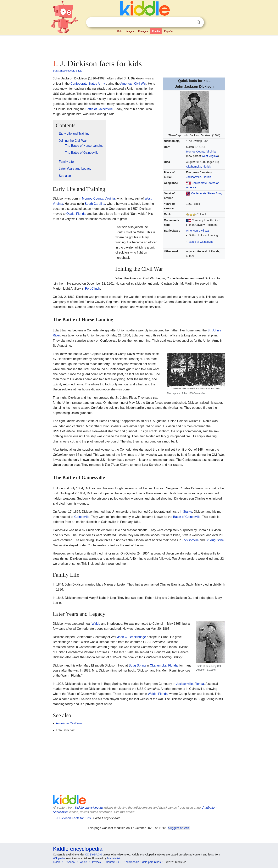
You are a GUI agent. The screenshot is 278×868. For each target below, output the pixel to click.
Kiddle (57, 862)
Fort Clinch (93, 289)
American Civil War (198, 231)
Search (198, 22)
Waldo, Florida (158, 694)
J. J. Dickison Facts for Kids (72, 818)
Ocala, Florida (76, 214)
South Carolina (95, 204)
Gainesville (82, 517)
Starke (188, 512)
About (84, 862)
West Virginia (210, 156)
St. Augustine (215, 540)
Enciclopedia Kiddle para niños (142, 862)
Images (130, 31)
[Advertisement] (139, 46)
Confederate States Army (207, 193)
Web (119, 31)
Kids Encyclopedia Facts (68, 71)
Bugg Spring (137, 665)
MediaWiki (114, 858)
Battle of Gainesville (201, 242)
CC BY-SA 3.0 (93, 855)
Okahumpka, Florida (199, 167)
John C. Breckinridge (132, 637)
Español (169, 31)
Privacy (97, 862)
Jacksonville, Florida (199, 177)
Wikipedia (59, 858)
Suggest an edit (179, 828)
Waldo (96, 624)
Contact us (112, 862)
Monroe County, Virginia (201, 152)
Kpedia (156, 31)
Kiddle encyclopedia (89, 808)
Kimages (143, 31)
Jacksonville (190, 540)
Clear (191, 22)
